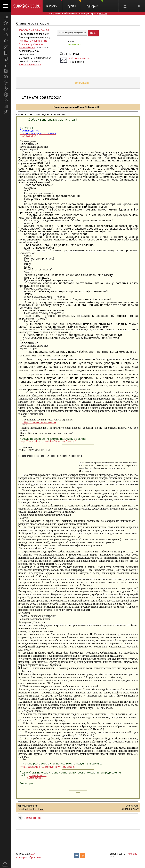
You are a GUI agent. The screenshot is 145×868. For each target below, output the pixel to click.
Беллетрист (75, 44)
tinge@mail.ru (38, 775)
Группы (73, 4)
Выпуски (54, 4)
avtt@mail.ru (35, 778)
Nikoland (132, 854)
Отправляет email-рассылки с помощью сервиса (78, 13)
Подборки (94, 4)
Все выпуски (82, 83)
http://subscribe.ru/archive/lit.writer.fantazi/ (48, 441)
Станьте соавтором (33, 23)
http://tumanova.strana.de (39, 422)
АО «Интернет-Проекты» (29, 855)
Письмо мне (28, 136)
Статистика (69, 54)
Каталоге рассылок (30, 64)
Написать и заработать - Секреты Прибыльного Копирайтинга (34, 44)
